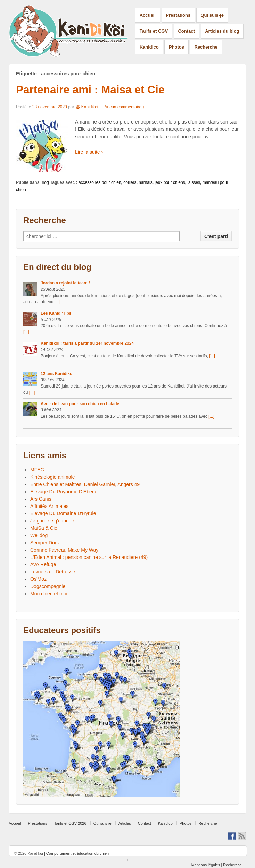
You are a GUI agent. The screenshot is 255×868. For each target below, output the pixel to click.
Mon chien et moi (49, 594)
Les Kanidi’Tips (56, 313)
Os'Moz (38, 579)
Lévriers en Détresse (53, 572)
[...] (57, 302)
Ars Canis (41, 499)
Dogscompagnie (48, 586)
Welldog (39, 535)
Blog (45, 182)
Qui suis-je (212, 15)
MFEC (37, 470)
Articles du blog (222, 31)
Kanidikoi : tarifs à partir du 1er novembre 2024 (87, 343)
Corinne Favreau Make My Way (64, 550)
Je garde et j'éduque (52, 521)
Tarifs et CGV (154, 31)
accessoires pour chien (100, 182)
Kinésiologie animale (52, 477)
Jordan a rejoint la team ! (65, 283)
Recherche (206, 47)
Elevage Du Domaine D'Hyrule (63, 513)
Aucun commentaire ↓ (125, 107)
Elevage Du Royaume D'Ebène (64, 492)
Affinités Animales (49, 506)
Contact (186, 31)
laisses (194, 182)
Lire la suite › (89, 152)
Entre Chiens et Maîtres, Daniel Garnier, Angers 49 (85, 484)
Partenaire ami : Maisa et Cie (90, 90)
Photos (176, 47)
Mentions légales (206, 865)
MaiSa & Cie (44, 528)
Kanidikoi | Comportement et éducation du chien (68, 853)
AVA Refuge (43, 564)
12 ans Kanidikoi (57, 374)
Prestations (178, 15)
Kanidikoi (87, 107)
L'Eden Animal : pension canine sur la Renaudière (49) (89, 557)
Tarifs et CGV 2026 (70, 823)
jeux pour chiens (170, 182)
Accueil (148, 15)
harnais (145, 182)
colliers (130, 182)
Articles (125, 823)
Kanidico (149, 47)
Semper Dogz (45, 543)
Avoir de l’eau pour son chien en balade (80, 404)
